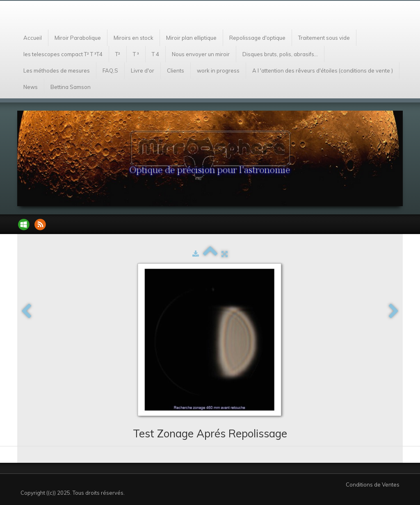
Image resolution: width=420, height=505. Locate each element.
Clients (176, 71)
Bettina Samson (71, 87)
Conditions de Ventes (373, 485)
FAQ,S (110, 71)
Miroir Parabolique (78, 38)
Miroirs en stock (134, 38)
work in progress (218, 71)
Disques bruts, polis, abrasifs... (280, 54)
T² (118, 54)
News (31, 87)
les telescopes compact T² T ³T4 (63, 54)
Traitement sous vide (324, 38)
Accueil (33, 38)
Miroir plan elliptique (191, 38)
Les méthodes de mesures (57, 71)
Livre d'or (143, 71)
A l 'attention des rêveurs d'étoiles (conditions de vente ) (323, 71)
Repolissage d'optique (257, 38)
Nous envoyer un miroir (201, 54)
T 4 (155, 54)
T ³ (136, 54)
